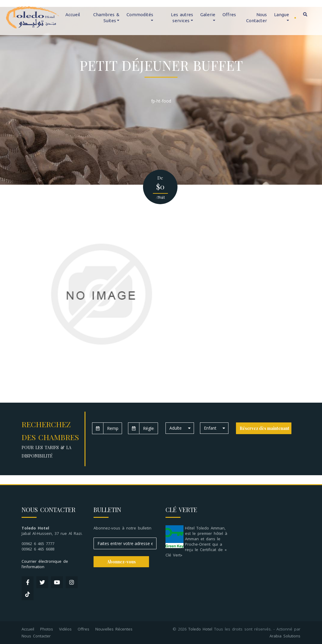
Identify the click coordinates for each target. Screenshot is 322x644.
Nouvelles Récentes (114, 629)
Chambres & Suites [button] (106, 18)
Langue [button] (282, 15)
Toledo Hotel (200, 629)
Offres (229, 15)
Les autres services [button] (182, 18)
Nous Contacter (256, 18)
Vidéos (65, 629)
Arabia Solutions (285, 636)
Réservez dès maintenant (264, 428)
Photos (47, 629)
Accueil (73, 15)
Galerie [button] (208, 15)
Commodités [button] (140, 15)
